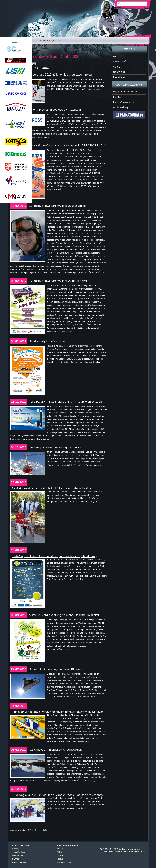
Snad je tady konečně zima (47, 341)
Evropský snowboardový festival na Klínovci (58, 281)
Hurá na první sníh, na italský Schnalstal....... (58, 447)
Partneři (16, 859)
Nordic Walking (121, 107)
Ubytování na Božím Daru (126, 92)
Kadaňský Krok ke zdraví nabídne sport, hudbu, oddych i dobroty (54, 556)
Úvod (116, 56)
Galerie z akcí (18, 855)
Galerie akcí (119, 72)
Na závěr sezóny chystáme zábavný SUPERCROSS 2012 (67, 145)
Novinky (16, 848)
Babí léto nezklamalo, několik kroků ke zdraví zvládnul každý (52, 488)
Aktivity (60, 852)
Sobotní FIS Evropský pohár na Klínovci (55, 669)
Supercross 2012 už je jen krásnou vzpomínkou (60, 75)
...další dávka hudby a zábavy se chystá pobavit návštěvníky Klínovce (58, 712)
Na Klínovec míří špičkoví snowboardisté (56, 750)
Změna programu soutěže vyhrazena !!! (55, 110)
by (125, 851)
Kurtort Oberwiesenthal (124, 102)
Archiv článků (120, 62)
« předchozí (23, 830)
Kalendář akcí (120, 77)
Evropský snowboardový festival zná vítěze (57, 206)
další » (45, 68)
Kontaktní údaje (19, 862)
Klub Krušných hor (50, 41)
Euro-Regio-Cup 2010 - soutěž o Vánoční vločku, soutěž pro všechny (57, 795)
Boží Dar (117, 97)
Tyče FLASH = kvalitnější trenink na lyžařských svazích (65, 402)
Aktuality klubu (19, 852)
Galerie (117, 67)
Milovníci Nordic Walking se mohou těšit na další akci (64, 615)
